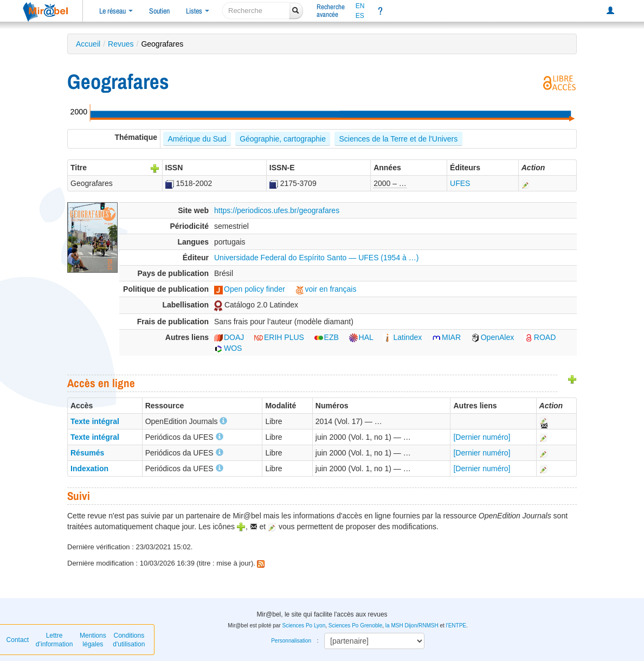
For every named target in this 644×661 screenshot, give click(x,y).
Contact (18, 640)
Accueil (88, 44)
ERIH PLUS (279, 337)
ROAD (540, 337)
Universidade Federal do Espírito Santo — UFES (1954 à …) (316, 258)
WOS (228, 348)
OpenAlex (492, 337)
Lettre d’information (54, 640)
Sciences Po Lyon (304, 625)
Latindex (402, 337)
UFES (460, 183)
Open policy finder (250, 289)
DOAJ (229, 337)
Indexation (89, 469)
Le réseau (116, 11)
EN (360, 6)
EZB (327, 337)
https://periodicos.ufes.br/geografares (277, 210)
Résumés (87, 453)
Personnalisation (291, 641)
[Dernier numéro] (482, 437)
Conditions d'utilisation (129, 640)
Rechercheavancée (331, 11)
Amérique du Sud (197, 139)
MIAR (446, 337)
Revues (121, 44)
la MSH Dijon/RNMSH (412, 625)
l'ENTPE (456, 625)
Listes (198, 11)
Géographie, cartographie (283, 139)
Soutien (159, 11)
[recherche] (256, 11)
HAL (361, 337)
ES (360, 16)
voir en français (326, 289)
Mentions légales (93, 640)
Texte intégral (95, 421)
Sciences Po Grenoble (356, 625)
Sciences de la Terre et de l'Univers (398, 139)
